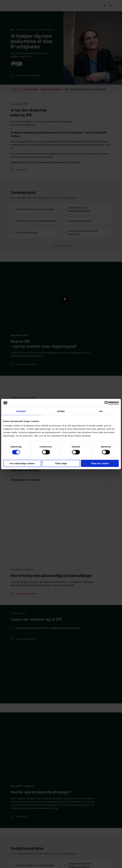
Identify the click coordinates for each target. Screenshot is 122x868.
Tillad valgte (61, 463)
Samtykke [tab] (21, 411)
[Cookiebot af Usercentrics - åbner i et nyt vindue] (107, 403)
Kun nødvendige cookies (22, 463)
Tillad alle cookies (100, 463)
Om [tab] (101, 411)
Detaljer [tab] (61, 411)
